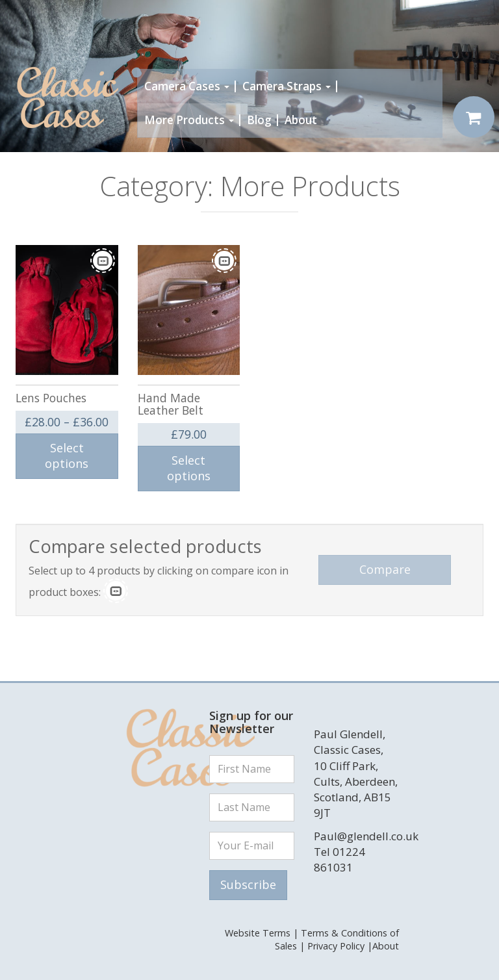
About (301, 120)
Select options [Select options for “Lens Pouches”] (67, 456)
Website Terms (258, 933)
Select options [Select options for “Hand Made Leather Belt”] (189, 468)
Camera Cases (187, 86)
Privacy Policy (336, 946)
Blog (259, 120)
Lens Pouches (51, 398)
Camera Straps (287, 86)
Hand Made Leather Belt (171, 404)
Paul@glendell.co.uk (366, 836)
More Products (189, 120)
